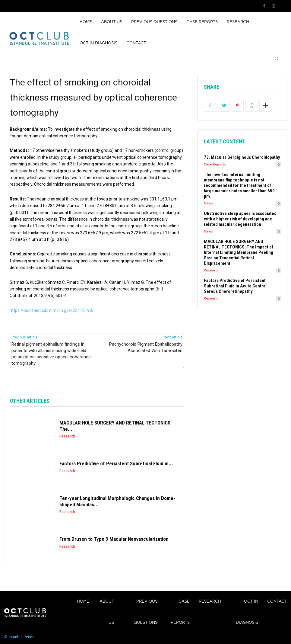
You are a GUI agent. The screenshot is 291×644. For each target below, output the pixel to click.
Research (67, 436)
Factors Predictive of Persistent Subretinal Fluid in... (116, 464)
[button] (277, 59)
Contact (277, 602)
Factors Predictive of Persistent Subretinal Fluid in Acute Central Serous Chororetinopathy (235, 286)
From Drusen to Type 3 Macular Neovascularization (114, 539)
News (208, 203)
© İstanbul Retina (19, 637)
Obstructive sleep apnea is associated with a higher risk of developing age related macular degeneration (240, 219)
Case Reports (215, 164)
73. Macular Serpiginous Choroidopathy (242, 157)
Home (83, 602)
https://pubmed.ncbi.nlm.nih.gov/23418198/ (52, 310)
